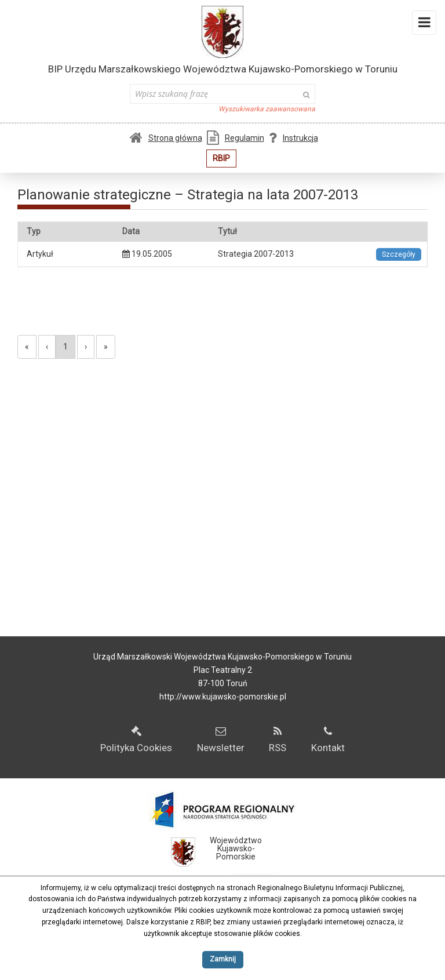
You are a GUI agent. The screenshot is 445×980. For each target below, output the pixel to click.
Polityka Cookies (136, 740)
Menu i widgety (424, 25)
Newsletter (221, 740)
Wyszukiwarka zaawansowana (267, 109)
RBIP (221, 158)
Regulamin (236, 138)
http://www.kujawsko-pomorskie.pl (223, 697)
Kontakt (328, 740)
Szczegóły (399, 254)
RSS (278, 740)
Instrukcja (293, 138)
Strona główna (166, 138)
